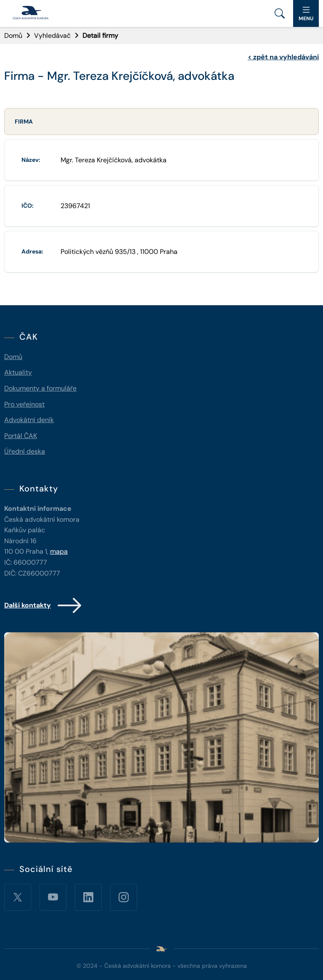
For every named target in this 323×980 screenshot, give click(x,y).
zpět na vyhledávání (283, 57)
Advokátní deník (29, 420)
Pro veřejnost (24, 404)
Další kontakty (44, 605)
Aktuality (18, 372)
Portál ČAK (21, 436)
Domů (13, 36)
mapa (59, 551)
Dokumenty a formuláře (40, 388)
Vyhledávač (52, 36)
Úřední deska (25, 451)
